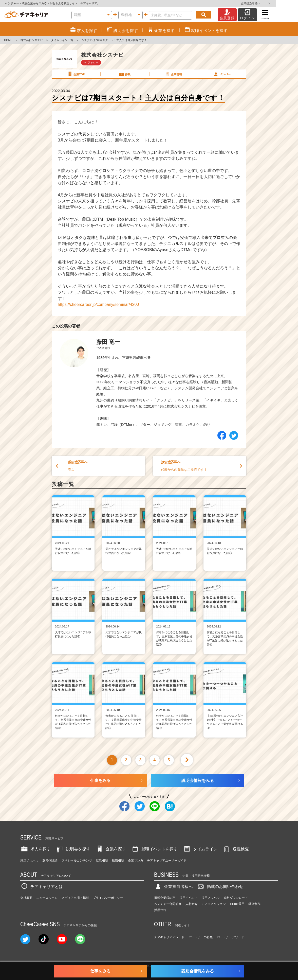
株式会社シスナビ (32, 40)
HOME (8, 40)
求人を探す (35, 849)
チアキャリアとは (42, 887)
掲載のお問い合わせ (220, 887)
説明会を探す (73, 849)
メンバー (222, 74)
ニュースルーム (47, 898)
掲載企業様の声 (165, 898)
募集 (124, 74)
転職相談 (118, 861)
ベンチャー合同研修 (168, 904)
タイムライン (200, 849)
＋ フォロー (91, 62)
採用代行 (160, 910)
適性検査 (236, 849)
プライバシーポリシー (108, 898)
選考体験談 (50, 861)
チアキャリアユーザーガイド (167, 861)
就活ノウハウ (29, 861)
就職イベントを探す (154, 849)
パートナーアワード (230, 937)
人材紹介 (192, 904)
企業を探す (111, 849)
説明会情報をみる (198, 781)
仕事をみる (100, 781)
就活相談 (102, 861)
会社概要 (26, 898)
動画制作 (254, 904)
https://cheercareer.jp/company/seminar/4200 (98, 304)
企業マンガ (136, 861)
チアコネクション (214, 904)
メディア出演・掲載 (75, 898)
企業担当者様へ (278, 3)
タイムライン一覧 (62, 40)
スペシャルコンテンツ (77, 861)
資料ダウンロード (236, 898)
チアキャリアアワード (169, 937)
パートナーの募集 (201, 937)
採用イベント (189, 898)
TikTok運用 (237, 904)
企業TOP (76, 74)
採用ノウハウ (211, 898)
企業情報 (173, 74)
